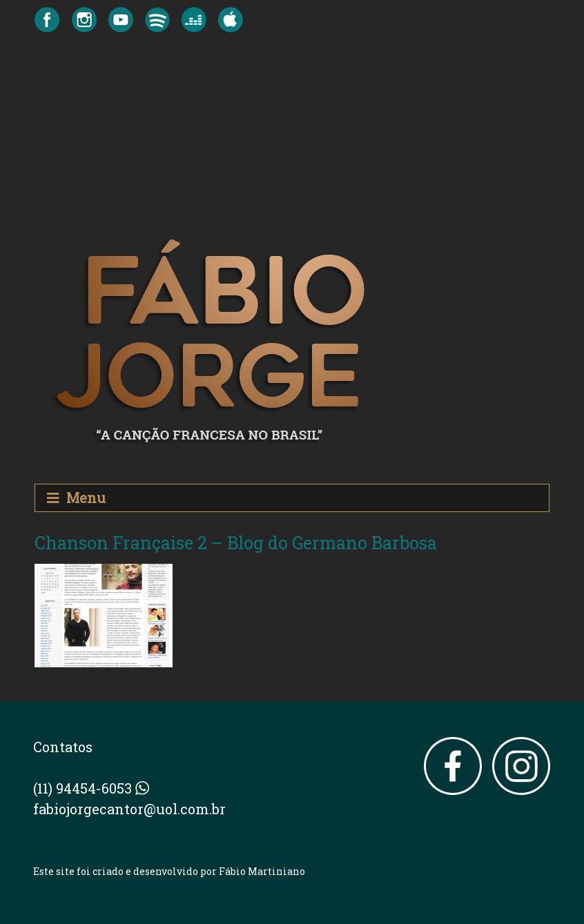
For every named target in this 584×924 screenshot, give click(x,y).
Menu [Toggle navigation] (76, 498)
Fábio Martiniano (262, 871)
